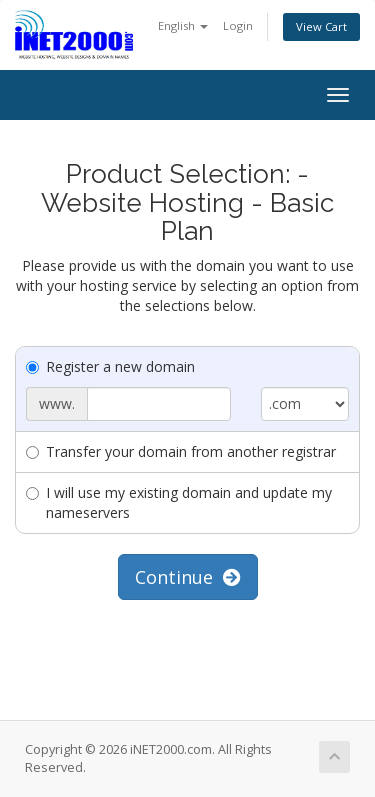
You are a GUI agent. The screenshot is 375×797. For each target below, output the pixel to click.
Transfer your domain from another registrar (181, 451)
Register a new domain (110, 366)
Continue (188, 577)
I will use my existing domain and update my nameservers (179, 502)
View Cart (321, 26)
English (183, 25)
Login (238, 25)
